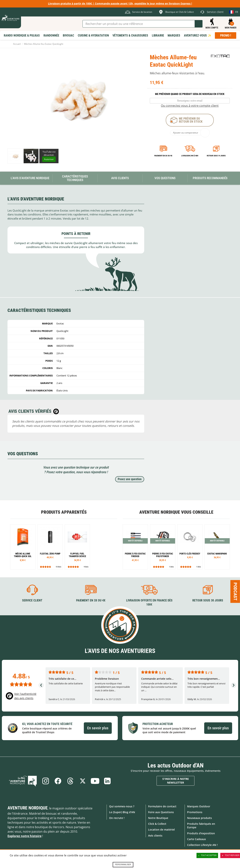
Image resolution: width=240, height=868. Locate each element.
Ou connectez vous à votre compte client (190, 106)
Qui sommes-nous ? (122, 806)
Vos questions (165, 178)
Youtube (95, 781)
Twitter (83, 781)
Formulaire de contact (162, 806)
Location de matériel (161, 830)
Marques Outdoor (199, 806)
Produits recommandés (210, 178)
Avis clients (155, 836)
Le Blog (23, 781)
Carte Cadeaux (196, 839)
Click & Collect (157, 824)
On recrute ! (117, 818)
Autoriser (49, 159)
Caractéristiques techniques (75, 178)
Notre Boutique (158, 818)
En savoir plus (98, 728)
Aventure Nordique (28, 808)
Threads (70, 781)
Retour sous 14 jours (216, 156)
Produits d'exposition (201, 833)
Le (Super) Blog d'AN (122, 812)
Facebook (58, 781)
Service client (32, 600)
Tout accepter (207, 855)
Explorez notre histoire (24, 836)
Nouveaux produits (199, 818)
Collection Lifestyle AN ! (202, 845)
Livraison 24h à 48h (190, 156)
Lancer (199, 24)
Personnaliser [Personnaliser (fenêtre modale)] (123, 865)
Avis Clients (120, 178)
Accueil (17, 44)
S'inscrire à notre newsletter (176, 781)
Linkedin (107, 781)
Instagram (46, 781)
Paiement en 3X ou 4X (163, 156)
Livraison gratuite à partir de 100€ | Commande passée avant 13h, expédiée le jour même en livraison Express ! (120, 3)
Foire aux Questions (161, 812)
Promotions (195, 812)
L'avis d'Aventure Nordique (30, 178)
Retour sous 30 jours (208, 600)
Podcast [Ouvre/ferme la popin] (235, 592)
